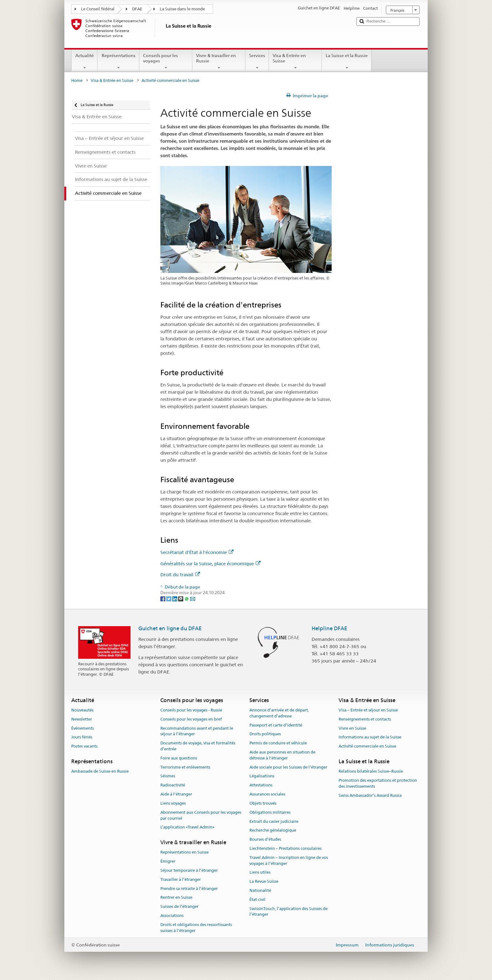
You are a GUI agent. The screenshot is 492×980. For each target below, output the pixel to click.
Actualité (85, 61)
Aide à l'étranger (176, 794)
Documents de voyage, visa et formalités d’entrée (198, 746)
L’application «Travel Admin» (187, 827)
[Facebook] (163, 599)
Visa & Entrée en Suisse (295, 61)
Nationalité (260, 890)
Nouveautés (82, 710)
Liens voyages (173, 803)
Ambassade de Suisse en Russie (100, 772)
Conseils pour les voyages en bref (191, 719)
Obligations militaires (270, 812)
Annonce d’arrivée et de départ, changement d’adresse (279, 713)
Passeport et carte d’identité (276, 725)
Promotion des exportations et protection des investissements (378, 783)
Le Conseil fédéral (98, 9)
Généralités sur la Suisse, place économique (210, 564)
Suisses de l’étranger (179, 907)
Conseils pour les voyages (166, 61)
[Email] (193, 599)
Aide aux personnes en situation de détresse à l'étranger (282, 755)
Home (77, 80)
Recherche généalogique (273, 831)
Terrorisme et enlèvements (185, 767)
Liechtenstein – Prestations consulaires (286, 848)
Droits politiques (265, 734)
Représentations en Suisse (184, 852)
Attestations (261, 785)
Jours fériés (82, 737)
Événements (83, 728)
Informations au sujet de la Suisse (370, 737)
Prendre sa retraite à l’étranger (189, 889)
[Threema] (181, 599)
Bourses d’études (265, 839)
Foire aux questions (179, 758)
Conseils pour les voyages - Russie (191, 710)
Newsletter (82, 719)
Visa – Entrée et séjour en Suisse (368, 710)
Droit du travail (180, 575)
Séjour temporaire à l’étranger (189, 870)
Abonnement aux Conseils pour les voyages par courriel (201, 815)
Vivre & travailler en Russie (219, 61)
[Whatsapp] (187, 599)
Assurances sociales (267, 794)
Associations (172, 916)
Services (257, 61)
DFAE (137, 9)
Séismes (168, 776)
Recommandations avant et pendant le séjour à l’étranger (197, 731)
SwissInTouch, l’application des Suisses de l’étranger (289, 912)
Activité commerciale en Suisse (367, 746)
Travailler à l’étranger (181, 879)
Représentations (118, 61)
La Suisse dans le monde (182, 9)
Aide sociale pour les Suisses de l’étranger (288, 767)
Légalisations (262, 776)
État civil (257, 900)
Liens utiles (260, 873)
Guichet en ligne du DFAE (170, 628)
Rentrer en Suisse (176, 898)
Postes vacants (84, 746)
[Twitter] (169, 599)
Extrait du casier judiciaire (274, 821)
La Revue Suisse (264, 881)
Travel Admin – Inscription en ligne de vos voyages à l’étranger (289, 860)
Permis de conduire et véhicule (278, 743)
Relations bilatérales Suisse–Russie (371, 772)
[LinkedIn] (175, 599)
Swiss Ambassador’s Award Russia (370, 795)
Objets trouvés (263, 803)
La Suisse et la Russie (347, 61)
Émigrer (168, 861)
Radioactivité (173, 785)
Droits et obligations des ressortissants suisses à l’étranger (196, 928)
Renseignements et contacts (365, 719)
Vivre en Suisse (352, 728)
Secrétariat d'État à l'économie (197, 552)
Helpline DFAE (329, 628)
